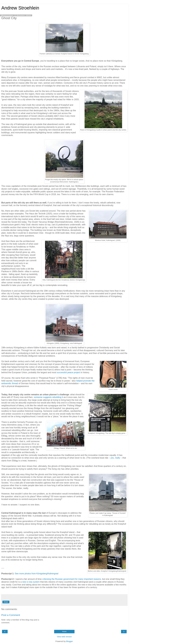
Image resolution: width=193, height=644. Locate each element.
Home (64, 632)
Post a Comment (11, 615)
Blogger (69, 641)
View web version (64, 637)
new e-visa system (31, 582)
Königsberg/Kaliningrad (47, 574)
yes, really (115, 458)
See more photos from (26, 574)
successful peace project (68, 372)
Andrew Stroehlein (20, 8)
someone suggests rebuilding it (48, 397)
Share (6, 602)
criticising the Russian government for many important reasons (72, 579)
